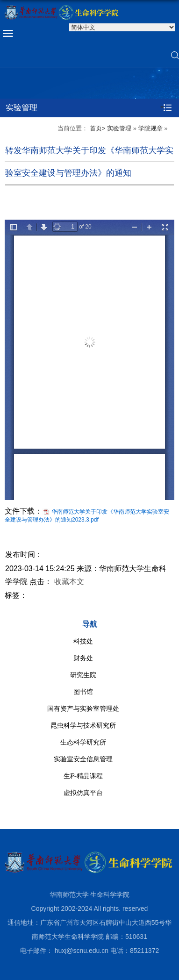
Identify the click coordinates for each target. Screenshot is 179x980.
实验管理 (119, 128)
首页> (98, 128)
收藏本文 (69, 582)
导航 (90, 624)
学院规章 (150, 128)
